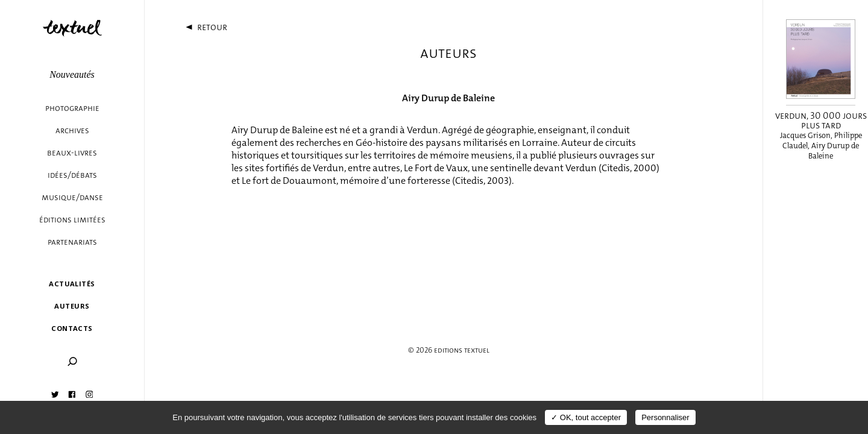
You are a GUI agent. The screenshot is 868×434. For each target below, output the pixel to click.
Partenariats (72, 242)
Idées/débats (72, 175)
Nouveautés (72, 74)
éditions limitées (72, 220)
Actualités (72, 284)
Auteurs (72, 306)
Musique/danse (72, 197)
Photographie (72, 108)
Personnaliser (665, 417)
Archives (72, 131)
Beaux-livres (72, 153)
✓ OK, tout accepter (586, 417)
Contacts (72, 328)
